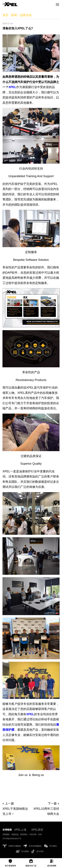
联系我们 (24, 834)
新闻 (14, 15)
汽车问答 (33, 834)
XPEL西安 (37, 830)
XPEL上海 (20, 830)
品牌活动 (26, 15)
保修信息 (15, 834)
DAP (40, 834)
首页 (5, 15)
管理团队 (6, 834)
